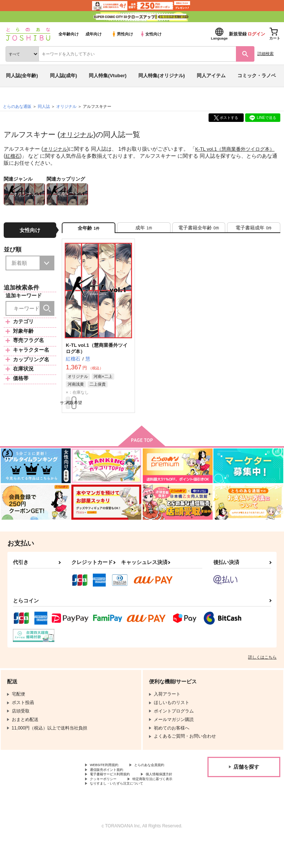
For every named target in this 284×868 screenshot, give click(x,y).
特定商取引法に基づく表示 (116, 805)
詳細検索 (266, 54)
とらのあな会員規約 (110, 780)
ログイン (256, 34)
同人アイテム (211, 76)
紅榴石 (24, 156)
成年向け (94, 34)
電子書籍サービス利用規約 (116, 793)
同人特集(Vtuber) (108, 76)
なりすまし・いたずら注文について (125, 811)
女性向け (151, 34)
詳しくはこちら (262, 666)
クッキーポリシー (159, 799)
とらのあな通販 (17, 106)
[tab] (144, 230)
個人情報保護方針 (108, 799)
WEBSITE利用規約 (109, 774)
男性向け (122, 34)
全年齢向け (69, 34)
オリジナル (78, 134)
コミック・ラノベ (257, 76)
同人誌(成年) (64, 76)
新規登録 (238, 34)
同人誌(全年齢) (22, 76)
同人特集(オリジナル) (162, 76)
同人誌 (44, 106)
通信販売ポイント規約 (112, 787)
